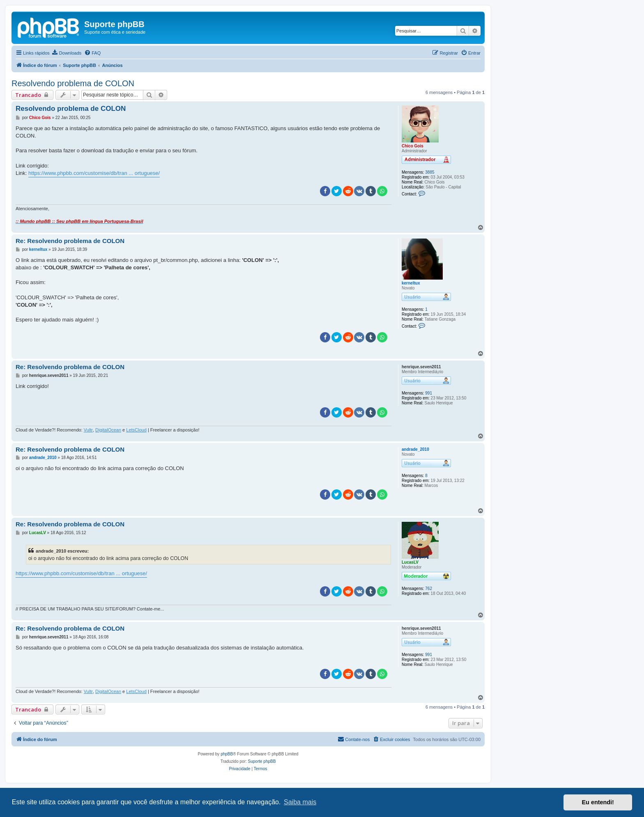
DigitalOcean (108, 430)
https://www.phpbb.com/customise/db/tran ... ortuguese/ (94, 173)
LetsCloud (136, 430)
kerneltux (411, 283)
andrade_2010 (415, 449)
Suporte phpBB (262, 761)
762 (429, 589)
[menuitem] (67, 53)
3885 (430, 172)
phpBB (227, 754)
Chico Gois (413, 146)
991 (429, 393)
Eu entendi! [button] (598, 802)
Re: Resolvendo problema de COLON (70, 241)
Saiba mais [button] (300, 802)
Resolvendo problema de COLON (73, 83)
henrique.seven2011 (421, 367)
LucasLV (410, 562)
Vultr (88, 430)
